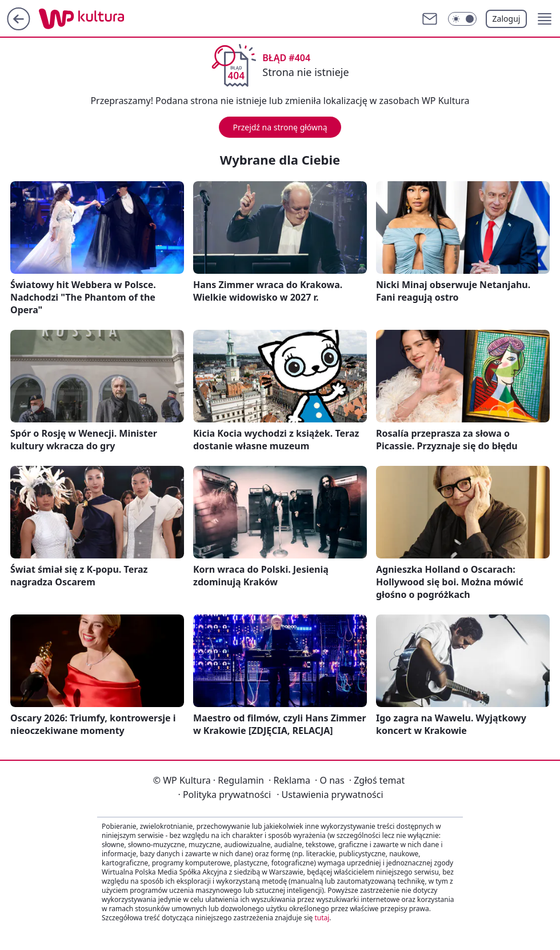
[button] (545, 19)
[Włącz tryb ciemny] (462, 19)
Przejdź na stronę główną (280, 127)
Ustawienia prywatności (330, 795)
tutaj (322, 918)
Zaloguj (507, 19)
